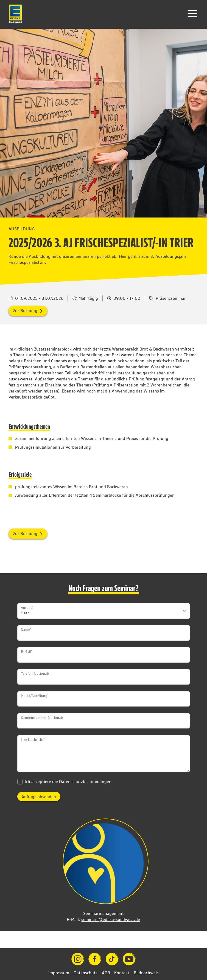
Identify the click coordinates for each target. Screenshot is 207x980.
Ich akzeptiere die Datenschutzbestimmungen (68, 782)
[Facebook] (95, 959)
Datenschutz (86, 973)
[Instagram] (78, 959)
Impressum (59, 973)
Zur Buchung (25, 311)
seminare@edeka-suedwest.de (111, 920)
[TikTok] (112, 959)
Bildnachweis (146, 973)
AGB (106, 973)
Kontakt (122, 973)
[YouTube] (129, 959)
